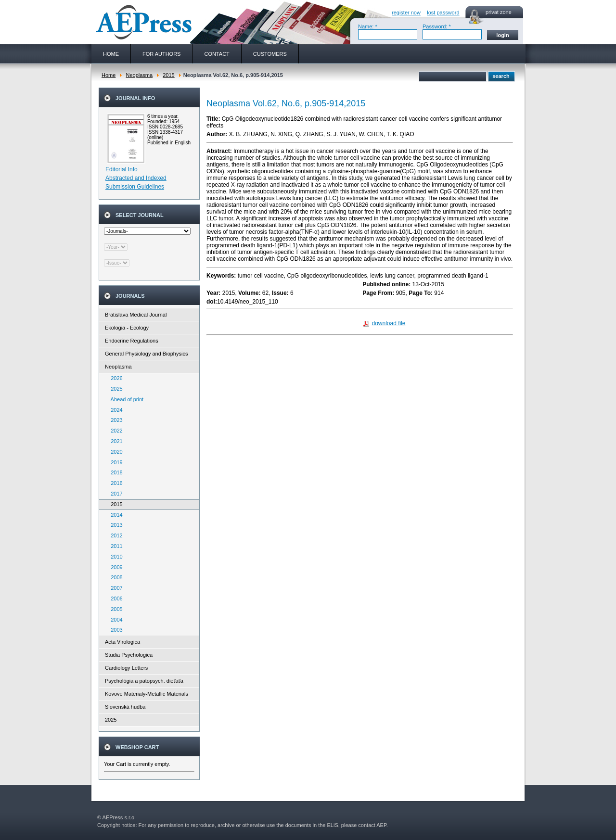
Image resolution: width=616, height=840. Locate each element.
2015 (168, 75)
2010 (115, 557)
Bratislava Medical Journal (136, 315)
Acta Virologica (122, 642)
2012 (115, 535)
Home (109, 75)
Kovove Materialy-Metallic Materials (147, 694)
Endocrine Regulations (132, 341)
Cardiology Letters (126, 668)
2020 (115, 452)
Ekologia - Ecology (127, 328)
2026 (115, 378)
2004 (115, 620)
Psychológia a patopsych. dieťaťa (144, 681)
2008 (115, 577)
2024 (115, 410)
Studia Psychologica (129, 655)
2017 (115, 494)
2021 (115, 441)
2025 (115, 389)
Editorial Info (122, 169)
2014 (115, 515)
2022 (115, 431)
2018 (115, 472)
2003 (115, 630)
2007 (115, 588)
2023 (115, 420)
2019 (115, 462)
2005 (115, 609)
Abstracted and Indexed (136, 178)
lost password (443, 13)
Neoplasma (139, 75)
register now (406, 13)
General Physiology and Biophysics (146, 354)
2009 (115, 567)
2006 (115, 598)
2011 (115, 546)
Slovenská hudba (125, 707)
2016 (115, 483)
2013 (115, 525)
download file (388, 323)
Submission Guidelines (135, 187)
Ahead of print (125, 399)
